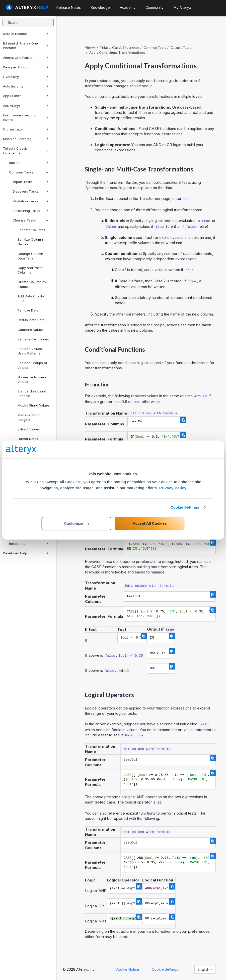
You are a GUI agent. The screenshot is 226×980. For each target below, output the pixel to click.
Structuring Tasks (30, 211)
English (205, 969)
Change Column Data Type (30, 256)
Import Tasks (30, 182)
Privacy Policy (173, 488)
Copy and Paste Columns (30, 270)
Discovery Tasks (30, 191)
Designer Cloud (26, 67)
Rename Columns (31, 230)
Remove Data (28, 310)
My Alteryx (182, 7)
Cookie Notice (127, 969)
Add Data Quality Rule (31, 298)
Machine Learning (26, 139)
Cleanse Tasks (30, 220)
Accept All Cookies (150, 523)
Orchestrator (26, 129)
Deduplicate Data (31, 320)
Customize (77, 523)
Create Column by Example (32, 284)
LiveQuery (26, 77)
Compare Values (31, 330)
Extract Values (29, 429)
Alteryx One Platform (26, 58)
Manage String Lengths (29, 417)
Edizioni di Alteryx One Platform (26, 46)
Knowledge (100, 7)
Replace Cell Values (33, 339)
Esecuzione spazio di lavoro (26, 117)
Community (155, 7)
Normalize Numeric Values (32, 379)
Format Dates (28, 439)
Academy (128, 7)
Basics (29, 163)
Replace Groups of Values (32, 365)
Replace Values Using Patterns (30, 351)
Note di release (26, 34)
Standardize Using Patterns (32, 393)
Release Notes (69, 7)
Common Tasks (29, 172)
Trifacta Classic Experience (26, 151)
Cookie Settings (185, 507)
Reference (29, 544)
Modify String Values (34, 405)
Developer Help (26, 553)
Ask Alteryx (26, 106)
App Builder (26, 96)
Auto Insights (26, 86)
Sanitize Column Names (30, 242)
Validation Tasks (30, 201)
